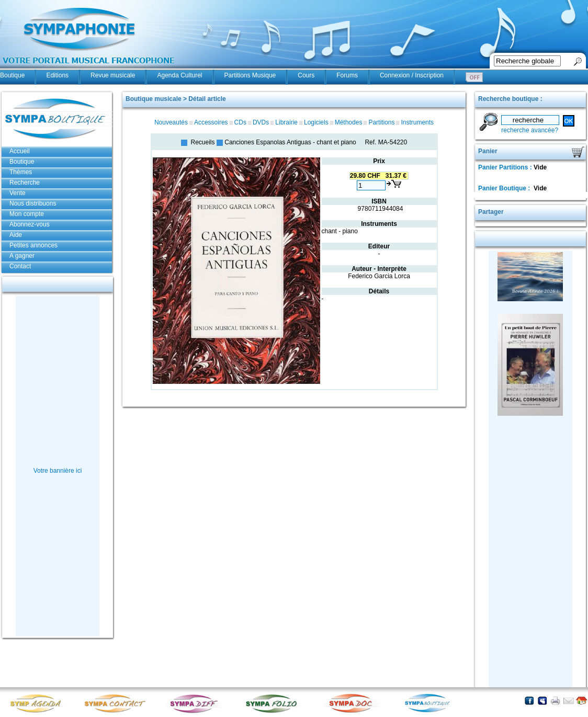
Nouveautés (171, 122)
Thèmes (21, 172)
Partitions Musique (250, 75)
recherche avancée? (530, 130)
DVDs (261, 122)
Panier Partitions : (506, 167)
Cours (306, 75)
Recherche (25, 183)
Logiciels (316, 122)
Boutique (12, 75)
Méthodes (349, 122)
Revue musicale (113, 75)
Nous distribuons (33, 203)
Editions (57, 75)
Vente (18, 193)
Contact (20, 266)
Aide (16, 235)
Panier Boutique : (505, 188)
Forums (347, 75)
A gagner (22, 256)
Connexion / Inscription (412, 75)
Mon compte (27, 214)
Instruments (417, 122)
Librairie (286, 122)
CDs (240, 122)
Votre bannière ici (58, 471)
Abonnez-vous (30, 224)
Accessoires (211, 122)
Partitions (381, 122)
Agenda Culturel (179, 75)
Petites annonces (33, 245)
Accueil (20, 151)
